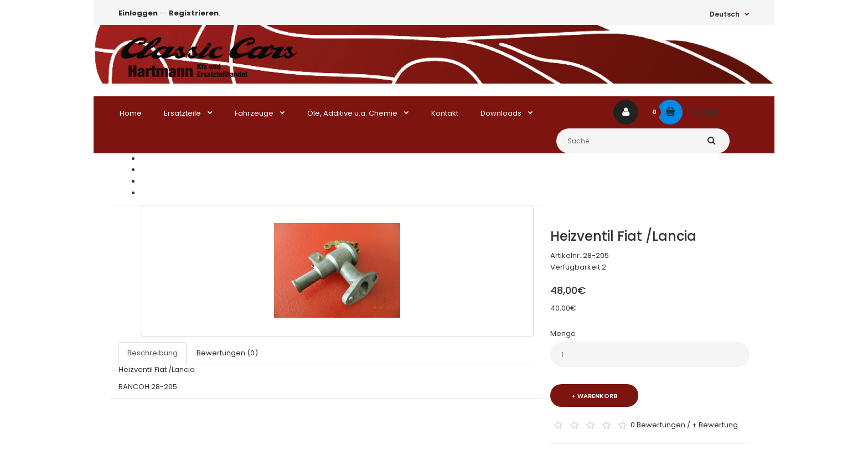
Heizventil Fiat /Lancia (179, 193)
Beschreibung (153, 353)
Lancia (152, 181)
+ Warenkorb (594, 396)
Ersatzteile (159, 170)
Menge (563, 334)
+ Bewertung (715, 424)
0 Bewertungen (658, 424)
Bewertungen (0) (227, 353)
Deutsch (725, 14)
